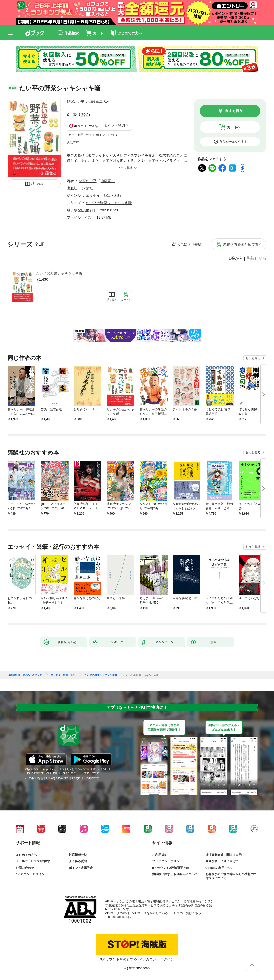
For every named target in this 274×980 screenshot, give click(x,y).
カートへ (234, 127)
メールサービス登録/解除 (33, 861)
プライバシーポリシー (167, 861)
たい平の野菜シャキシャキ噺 (59, 273)
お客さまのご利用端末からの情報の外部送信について (231, 876)
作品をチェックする (233, 142)
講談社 (88, 188)
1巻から (236, 258)
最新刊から (256, 258)
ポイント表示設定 (81, 868)
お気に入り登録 (189, 244)
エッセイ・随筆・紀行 (104, 195)
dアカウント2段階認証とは (171, 868)
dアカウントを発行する (119, 959)
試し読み (37, 184)
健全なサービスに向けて (222, 861)
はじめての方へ (26, 855)
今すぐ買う (234, 111)
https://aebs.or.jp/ (120, 917)
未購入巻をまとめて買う (243, 244)
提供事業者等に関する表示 (223, 855)
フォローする (106, 101)
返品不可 (73, 143)
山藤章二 (96, 101)
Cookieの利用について (221, 868)
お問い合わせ (25, 868)
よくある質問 (78, 861)
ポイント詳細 (114, 126)
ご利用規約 (160, 855)
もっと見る (253, 358)
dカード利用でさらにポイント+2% (90, 135)
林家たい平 (76, 101)
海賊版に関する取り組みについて (175, 874)
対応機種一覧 (78, 855)
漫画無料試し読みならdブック (25, 675)
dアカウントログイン (30, 874)
